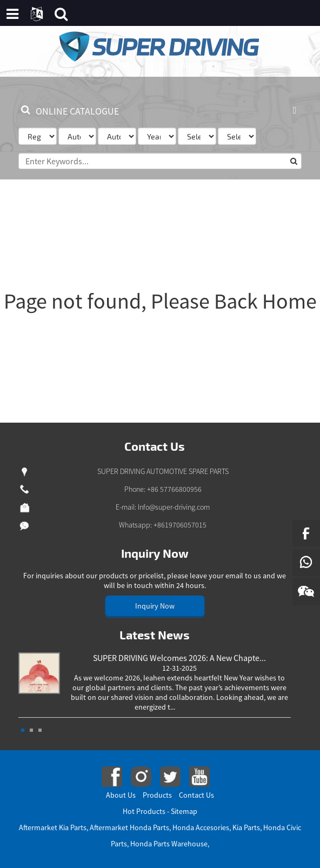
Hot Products (144, 811)
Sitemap (184, 811)
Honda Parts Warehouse (169, 844)
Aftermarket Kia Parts (53, 827)
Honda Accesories (201, 827)
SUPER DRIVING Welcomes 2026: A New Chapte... (179, 658)
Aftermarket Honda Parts (129, 827)
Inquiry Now (155, 606)
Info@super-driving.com (174, 507)
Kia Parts (246, 827)
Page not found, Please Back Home (160, 301)
